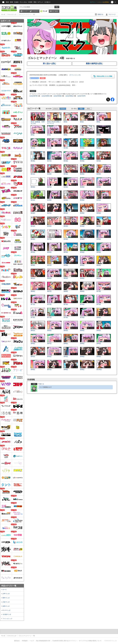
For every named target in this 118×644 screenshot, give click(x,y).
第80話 (99, 317)
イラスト (35, 11)
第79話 (82, 317)
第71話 (33, 304)
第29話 (82, 187)
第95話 (99, 356)
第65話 (99, 278)
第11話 (33, 148)
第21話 (33, 174)
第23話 (66, 174)
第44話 (82, 226)
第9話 (82, 135)
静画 (12, 2)
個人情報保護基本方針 (43, 641)
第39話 (82, 213)
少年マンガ (6, 594)
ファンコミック (7, 619)
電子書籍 (55, 11)
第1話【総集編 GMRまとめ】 (38, 123)
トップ (25, 11)
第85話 (99, 330)
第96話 (33, 370)
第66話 (33, 291)
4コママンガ (6, 610)
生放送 (16, 2)
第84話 (82, 330)
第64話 (82, 278)
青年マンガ (6, 598)
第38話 (66, 213)
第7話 (49, 135)
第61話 (33, 278)
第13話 (66, 148)
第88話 (66, 343)
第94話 (82, 356)
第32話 (49, 200)
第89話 (82, 343)
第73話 (66, 304)
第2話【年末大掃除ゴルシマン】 (54, 123)
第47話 (49, 239)
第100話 (99, 370)
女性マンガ (6, 606)
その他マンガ (7, 614)
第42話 (49, 226)
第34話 (82, 200)
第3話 (65, 122)
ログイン (93, 2)
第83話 (66, 330)
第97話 (49, 370)
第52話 (49, 252)
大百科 (30, 2)
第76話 (33, 317)
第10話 (99, 135)
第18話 (66, 161)
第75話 (99, 304)
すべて (5, 590)
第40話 (99, 213)
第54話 (82, 252)
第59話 (82, 265)
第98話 (66, 370)
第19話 (82, 161)
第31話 (33, 200)
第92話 (49, 356)
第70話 (99, 291)
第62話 (49, 278)
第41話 (33, 226)
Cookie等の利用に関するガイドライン (65, 641)
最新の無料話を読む (94, 63)
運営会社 (17, 641)
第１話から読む (49, 63)
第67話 (49, 291)
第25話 (99, 174)
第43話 (66, 226)
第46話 (33, 239)
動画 (7, 2)
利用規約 (25, 641)
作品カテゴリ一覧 (9, 586)
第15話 (99, 148)
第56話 (33, 265)
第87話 (49, 343)
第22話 (49, 174)
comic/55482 (57, 96)
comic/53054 (45, 96)
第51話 (33, 252)
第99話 (82, 370)
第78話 (66, 317)
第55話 (99, 252)
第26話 (33, 187)
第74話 (82, 304)
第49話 (82, 239)
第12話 (49, 148)
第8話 (65, 135)
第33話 (66, 200)
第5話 (98, 122)
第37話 (49, 213)
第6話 (32, 135)
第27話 (49, 187)
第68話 (66, 291)
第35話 (99, 200)
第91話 (33, 356)
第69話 (82, 291)
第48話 (66, 239)
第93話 (66, 356)
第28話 (66, 187)
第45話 (99, 226)
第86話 (33, 343)
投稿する (100, 14)
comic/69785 (33, 96)
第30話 (99, 187)
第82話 (49, 330)
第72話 (49, 304)
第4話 (82, 122)
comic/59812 (69, 96)
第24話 (82, 174)
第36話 (33, 213)
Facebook (112, 99)
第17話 (49, 161)
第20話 (99, 161)
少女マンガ (6, 602)
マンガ (45, 11)
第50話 (99, 239)
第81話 (33, 330)
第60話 (99, 265)
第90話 (99, 343)
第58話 (66, 265)
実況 (35, 2)
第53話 (66, 252)
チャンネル (23, 2)
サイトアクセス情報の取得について (90, 641)
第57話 (49, 265)
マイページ (112, 14)
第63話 (66, 278)
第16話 (33, 161)
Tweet (108, 99)
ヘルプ (32, 641)
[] (75, 75)
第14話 (82, 148)
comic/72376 (81, 96)
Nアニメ (40, 2)
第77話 (49, 317)
